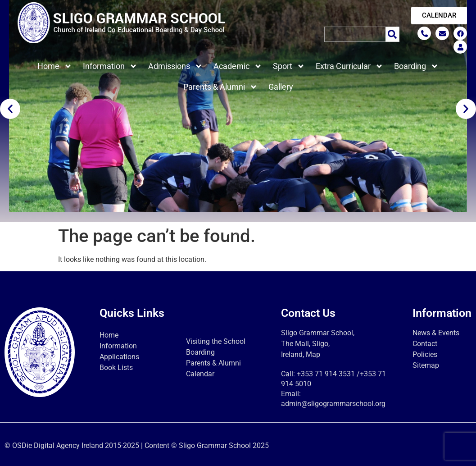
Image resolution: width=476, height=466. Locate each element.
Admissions (175, 66)
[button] (10, 109)
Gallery (281, 87)
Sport (289, 66)
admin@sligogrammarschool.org (333, 404)
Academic (238, 66)
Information (110, 66)
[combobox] (355, 34)
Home (55, 66)
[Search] (392, 34)
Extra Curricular (349, 66)
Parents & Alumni (220, 87)
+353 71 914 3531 (326, 374)
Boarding (416, 66)
